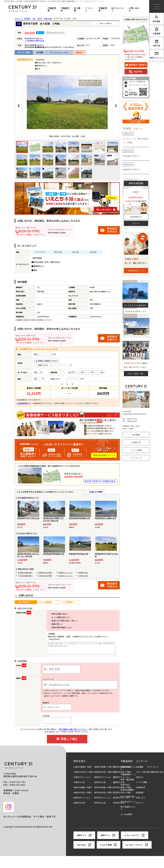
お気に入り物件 (96, 492)
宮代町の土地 (119, 805)
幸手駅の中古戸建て (45, 573)
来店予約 (157, 43)
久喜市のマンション (82, 780)
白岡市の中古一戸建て (83, 795)
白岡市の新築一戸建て (83, 790)
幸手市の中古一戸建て (104, 795)
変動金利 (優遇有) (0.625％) (47, 361)
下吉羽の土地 (83, 576)
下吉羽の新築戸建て (25, 576)
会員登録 (157, 31)
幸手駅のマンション (65, 573)
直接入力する (43, 365)
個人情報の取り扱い (156, 774)
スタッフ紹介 (141, 774)
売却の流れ (125, 787)
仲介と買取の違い (128, 799)
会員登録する (136, 217)
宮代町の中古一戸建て (122, 795)
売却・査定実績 (127, 782)
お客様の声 (136, 442)
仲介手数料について (128, 810)
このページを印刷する (137, 82)
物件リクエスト (157, 55)
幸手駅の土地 (83, 573)
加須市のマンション (103, 780)
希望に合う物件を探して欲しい (58, 621)
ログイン (136, 223)
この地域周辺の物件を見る (34, 40)
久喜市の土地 (79, 785)
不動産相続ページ (128, 777)
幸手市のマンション (103, 800)
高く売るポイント (128, 804)
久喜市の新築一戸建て (83, 769)
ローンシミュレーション (59, 52)
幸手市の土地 (100, 805)
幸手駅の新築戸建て (25, 573)
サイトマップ (136, 458)
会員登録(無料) (23, 403)
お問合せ (79, 52)
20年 (101, 372)
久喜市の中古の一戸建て (84, 774)
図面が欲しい (51, 624)
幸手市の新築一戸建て (104, 790)
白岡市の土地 (79, 805)
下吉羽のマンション (65, 576)
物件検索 (157, 19)
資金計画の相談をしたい (56, 627)
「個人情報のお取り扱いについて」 (73, 732)
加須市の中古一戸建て (104, 774)
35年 (71, 372)
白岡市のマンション (82, 800)
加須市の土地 (100, 785)
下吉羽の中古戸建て (45, 576)
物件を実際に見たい (54, 614)
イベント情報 (136, 450)
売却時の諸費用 (127, 792)
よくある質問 (126, 817)
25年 (91, 372)
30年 (81, 372)
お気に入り (140, 800)
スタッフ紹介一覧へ (136, 374)
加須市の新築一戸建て (104, 769)
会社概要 (136, 435)
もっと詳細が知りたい (55, 617)
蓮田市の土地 (119, 785)
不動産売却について (136, 271)
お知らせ (139, 780)
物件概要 (40, 52)
